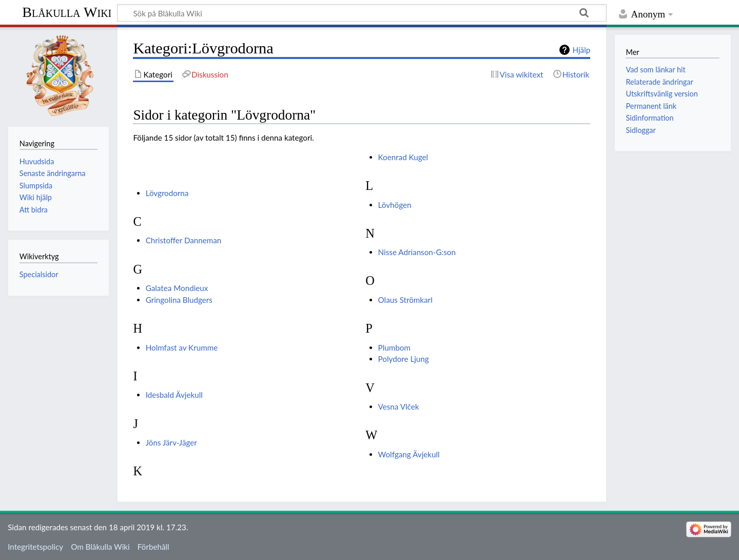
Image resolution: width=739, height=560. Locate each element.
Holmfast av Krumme (182, 347)
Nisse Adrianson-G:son (417, 252)
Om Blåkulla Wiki (100, 547)
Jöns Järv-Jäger (171, 442)
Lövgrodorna (167, 193)
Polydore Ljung (404, 359)
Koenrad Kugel (403, 157)
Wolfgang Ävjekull (409, 454)
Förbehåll (153, 547)
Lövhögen (395, 205)
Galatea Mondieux (177, 288)
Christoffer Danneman (184, 240)
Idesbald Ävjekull (174, 395)
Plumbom (394, 347)
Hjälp (581, 50)
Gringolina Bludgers (179, 300)
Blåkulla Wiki (67, 12)
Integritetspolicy (35, 547)
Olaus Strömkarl (405, 300)
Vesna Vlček (399, 407)
